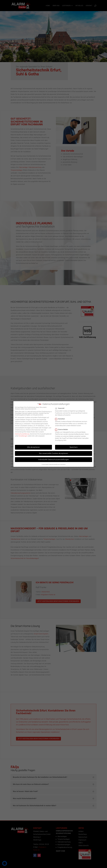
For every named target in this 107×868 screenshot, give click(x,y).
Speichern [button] (74, 445)
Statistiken (61, 417)
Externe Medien (62, 428)
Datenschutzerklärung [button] (54, 463)
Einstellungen (23, 434)
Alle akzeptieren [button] (33, 445)
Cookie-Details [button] (45, 463)
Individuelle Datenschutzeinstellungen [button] (54, 458)
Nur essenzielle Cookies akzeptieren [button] (54, 452)
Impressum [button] (63, 463)
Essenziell (61, 407)
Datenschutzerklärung (22, 432)
